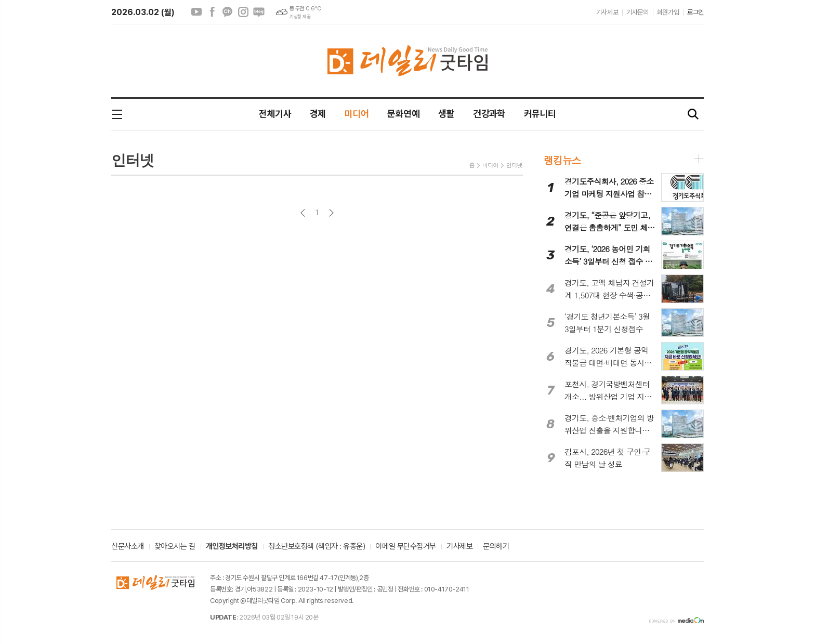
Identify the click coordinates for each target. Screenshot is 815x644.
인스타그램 (243, 12)
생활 (446, 114)
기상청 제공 (300, 17)
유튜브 (196, 12)
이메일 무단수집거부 (406, 547)
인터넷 (514, 165)
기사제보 (607, 12)
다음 (331, 213)
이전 (303, 213)
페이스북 (212, 12)
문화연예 (403, 114)
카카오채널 (228, 12)
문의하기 (496, 547)
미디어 (357, 114)
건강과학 (489, 114)
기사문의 (637, 12)
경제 (318, 114)
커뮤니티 (540, 114)
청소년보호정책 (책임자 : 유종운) (317, 547)
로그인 (695, 12)
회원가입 (668, 12)
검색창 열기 (693, 115)
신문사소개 (128, 547)
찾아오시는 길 (175, 547)
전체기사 (275, 114)
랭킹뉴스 (562, 160)
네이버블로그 (259, 12)
